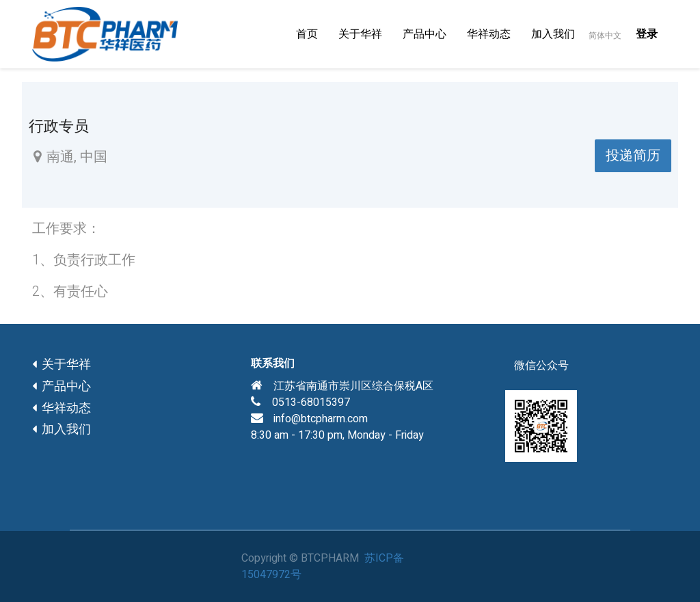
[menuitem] (307, 34)
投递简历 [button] (633, 155)
